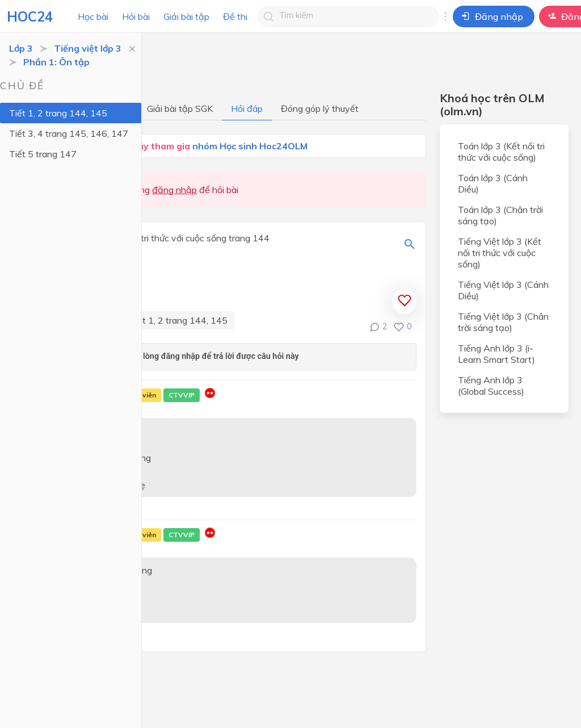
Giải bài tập (186, 16)
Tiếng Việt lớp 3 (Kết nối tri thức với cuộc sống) (500, 253)
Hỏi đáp (247, 108)
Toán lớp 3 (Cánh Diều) (493, 183)
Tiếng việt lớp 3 (88, 48)
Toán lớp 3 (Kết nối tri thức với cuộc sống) (501, 152)
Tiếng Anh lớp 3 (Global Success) (491, 386)
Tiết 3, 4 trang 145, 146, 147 (69, 133)
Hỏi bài (136, 16)
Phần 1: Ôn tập (56, 62)
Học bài (93, 16)
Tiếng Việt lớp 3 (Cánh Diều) (503, 290)
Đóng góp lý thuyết (320, 108)
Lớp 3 (21, 48)
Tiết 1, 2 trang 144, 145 (58, 113)
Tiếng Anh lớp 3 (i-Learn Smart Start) (496, 354)
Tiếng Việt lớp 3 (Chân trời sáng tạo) (503, 322)
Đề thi (235, 16)
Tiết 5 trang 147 (43, 154)
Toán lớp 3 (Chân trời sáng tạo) (500, 215)
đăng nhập (174, 190)
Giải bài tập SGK (180, 108)
